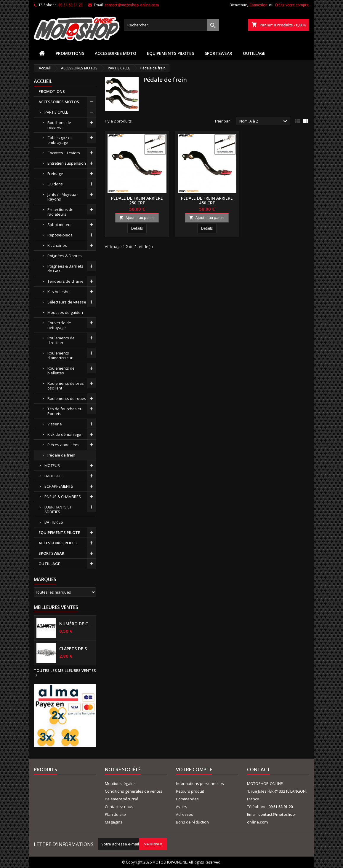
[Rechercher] (171, 25)
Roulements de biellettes (61, 371)
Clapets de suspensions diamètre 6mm (76, 649)
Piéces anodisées (63, 445)
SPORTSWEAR (218, 53)
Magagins (114, 822)
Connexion (258, 5)
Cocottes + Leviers (64, 153)
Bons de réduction (192, 822)
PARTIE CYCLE (56, 112)
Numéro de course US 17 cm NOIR (76, 624)
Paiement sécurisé (122, 799)
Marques (45, 579)
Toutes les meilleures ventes (65, 673)
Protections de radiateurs (60, 212)
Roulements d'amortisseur (60, 355)
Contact (259, 770)
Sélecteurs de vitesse (67, 302)
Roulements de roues (67, 398)
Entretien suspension (67, 163)
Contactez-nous (119, 807)
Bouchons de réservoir (59, 125)
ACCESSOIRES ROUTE (58, 543)
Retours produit (190, 791)
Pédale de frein (61, 455)
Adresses (185, 814)
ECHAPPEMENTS (59, 486)
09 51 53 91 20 (70, 5)
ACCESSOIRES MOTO (116, 53)
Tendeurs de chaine (65, 281)
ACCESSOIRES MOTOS (59, 102)
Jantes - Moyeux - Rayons (63, 197)
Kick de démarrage (64, 434)
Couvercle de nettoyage (59, 325)
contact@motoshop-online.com (132, 5)
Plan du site (115, 814)
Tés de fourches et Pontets (64, 411)
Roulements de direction (61, 340)
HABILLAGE (54, 476)
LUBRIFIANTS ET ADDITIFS (58, 509)
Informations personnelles (200, 783)
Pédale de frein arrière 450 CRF (207, 200)
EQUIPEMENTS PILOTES (170, 53)
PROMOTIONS (70, 53)
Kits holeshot (59, 292)
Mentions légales (120, 783)
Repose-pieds (60, 235)
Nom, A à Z (264, 121)
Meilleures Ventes (56, 607)
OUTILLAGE (254, 53)
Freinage (55, 174)
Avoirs (182, 807)
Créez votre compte (292, 5)
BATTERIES (54, 522)
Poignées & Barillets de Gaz (65, 268)
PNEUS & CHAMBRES (63, 497)
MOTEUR (52, 465)
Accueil (43, 81)
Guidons (55, 184)
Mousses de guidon (65, 312)
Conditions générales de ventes (134, 791)
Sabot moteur (60, 225)
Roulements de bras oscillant (66, 386)
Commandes (187, 799)
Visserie (55, 424)
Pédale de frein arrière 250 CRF (137, 200)
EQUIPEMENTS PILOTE (59, 532)
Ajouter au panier (137, 218)
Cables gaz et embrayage (60, 140)
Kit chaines (57, 245)
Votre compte (194, 770)
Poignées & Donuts (65, 256)
